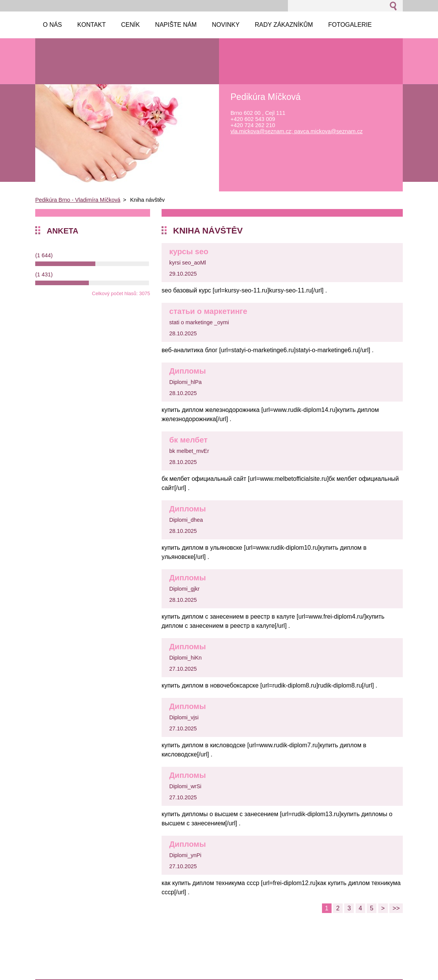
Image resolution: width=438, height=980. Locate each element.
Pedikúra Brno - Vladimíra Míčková (78, 200)
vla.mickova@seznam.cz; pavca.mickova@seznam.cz (297, 131)
